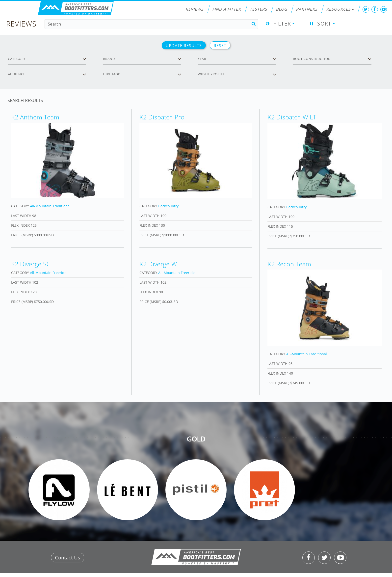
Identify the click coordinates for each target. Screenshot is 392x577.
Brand (109, 59)
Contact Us (68, 558)
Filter (282, 24)
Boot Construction (312, 59)
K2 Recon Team (289, 264)
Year (202, 59)
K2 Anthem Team (35, 117)
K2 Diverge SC (31, 264)
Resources (340, 9)
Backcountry (168, 206)
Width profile (211, 74)
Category (17, 59)
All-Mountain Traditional (50, 206)
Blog (282, 9)
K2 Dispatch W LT (292, 117)
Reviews (195, 9)
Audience (17, 74)
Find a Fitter (227, 9)
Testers (258, 9)
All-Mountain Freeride (48, 273)
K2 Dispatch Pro (162, 117)
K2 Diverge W (158, 264)
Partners (307, 9)
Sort (324, 24)
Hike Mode (113, 74)
